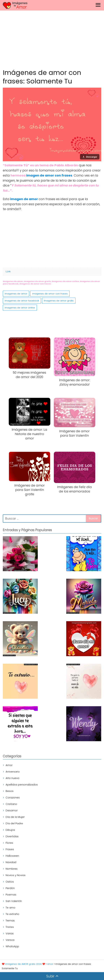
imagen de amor (24, 199)
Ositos (10, 882)
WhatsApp (12, 946)
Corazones (13, 797)
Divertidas (12, 836)
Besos (10, 791)
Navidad (11, 862)
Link (8, 272)
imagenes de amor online (20, 308)
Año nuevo (12, 778)
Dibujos (10, 830)
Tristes (10, 927)
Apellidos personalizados (22, 785)
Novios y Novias (16, 875)
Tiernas (10, 920)
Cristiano (11, 804)
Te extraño (12, 914)
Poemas (11, 895)
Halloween (12, 856)
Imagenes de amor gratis (59, 301)
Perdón (10, 888)
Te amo (10, 907)
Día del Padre (14, 823)
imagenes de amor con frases (50, 294)
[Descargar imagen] (90, 157)
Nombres (12, 869)
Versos (10, 940)
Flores (9, 843)
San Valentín (14, 901)
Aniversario (13, 772)
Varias (10, 933)
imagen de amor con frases (49, 175)
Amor (9, 765)
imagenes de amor (16, 294)
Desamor (12, 810)
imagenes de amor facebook (22, 301)
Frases (10, 849)
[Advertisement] (52, 40)
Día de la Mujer (15, 817)
